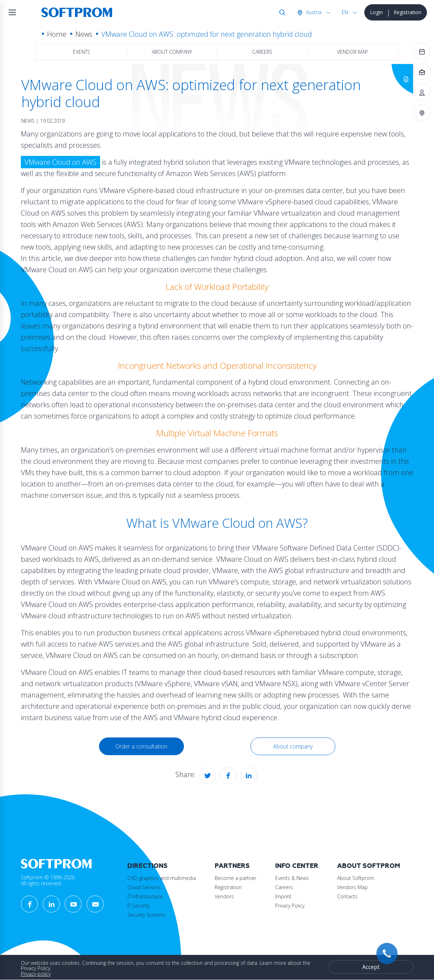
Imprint (283, 896)
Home (57, 34)
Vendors (224, 896)
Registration (407, 12)
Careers (262, 52)
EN (345, 12)
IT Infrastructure (145, 896)
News (84, 34)
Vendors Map (352, 887)
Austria (313, 12)
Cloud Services (144, 887)
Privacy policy (36, 974)
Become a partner (236, 878)
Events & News (292, 878)
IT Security (139, 906)
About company (172, 52)
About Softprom (369, 866)
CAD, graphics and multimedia (162, 878)
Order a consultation (141, 746)
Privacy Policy (290, 906)
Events (82, 52)
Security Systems (146, 915)
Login (376, 12)
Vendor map (352, 52)
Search (281, 12)
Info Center (297, 866)
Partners (232, 866)
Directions (147, 866)
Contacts (347, 896)
